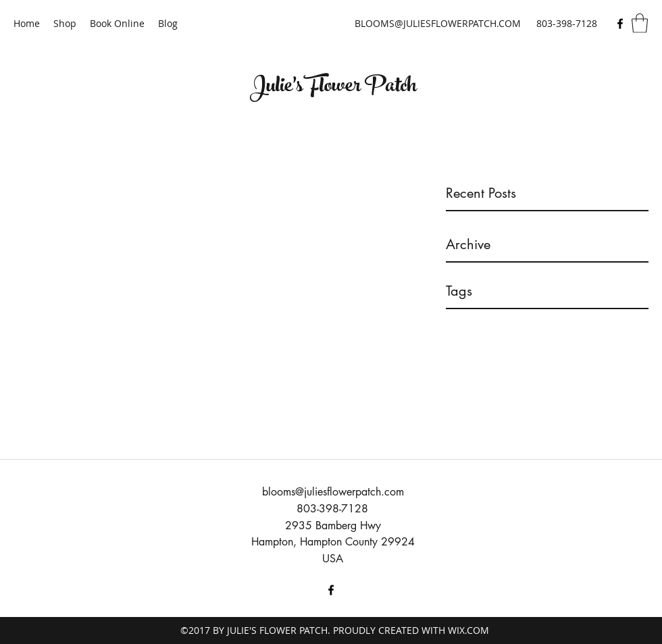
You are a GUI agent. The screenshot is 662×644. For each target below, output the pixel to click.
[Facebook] (620, 24)
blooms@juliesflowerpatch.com (333, 492)
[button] (640, 23)
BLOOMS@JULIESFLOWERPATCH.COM (438, 23)
